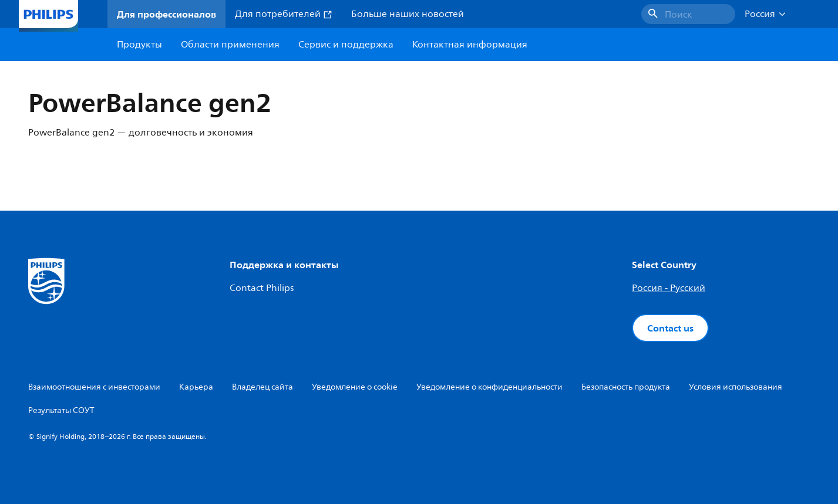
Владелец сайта (262, 387)
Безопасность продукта (626, 387)
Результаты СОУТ (61, 410)
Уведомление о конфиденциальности (489, 387)
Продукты (139, 45)
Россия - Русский (669, 288)
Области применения (230, 45)
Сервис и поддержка (346, 45)
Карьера (196, 387)
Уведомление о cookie (355, 387)
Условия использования (736, 387)
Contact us (670, 328)
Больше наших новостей (408, 14)
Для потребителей (284, 14)
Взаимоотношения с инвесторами (94, 387)
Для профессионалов (166, 14)
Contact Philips (262, 288)
